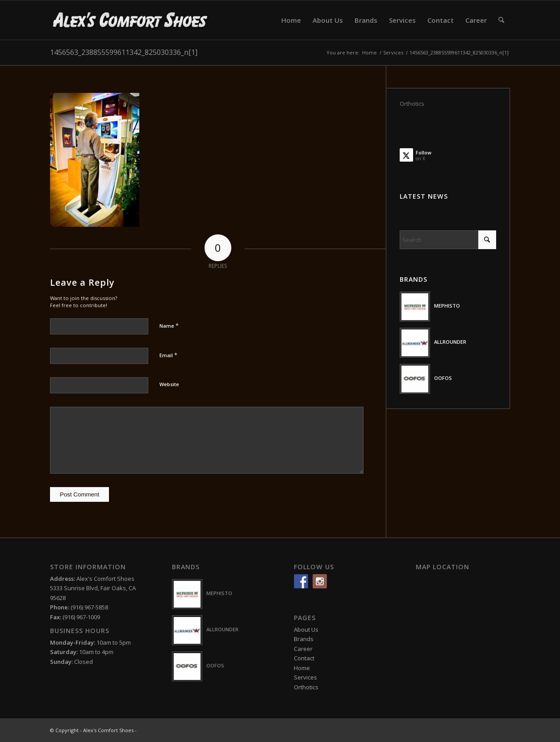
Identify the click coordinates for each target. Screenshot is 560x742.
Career (303, 649)
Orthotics (412, 104)
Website (169, 384)
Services (305, 677)
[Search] (501, 20)
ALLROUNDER (450, 342)
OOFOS (443, 378)
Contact (304, 658)
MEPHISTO (447, 306)
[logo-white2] (131, 20)
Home (302, 668)
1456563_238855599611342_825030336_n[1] (124, 52)
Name (169, 325)
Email (168, 355)
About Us (306, 629)
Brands (304, 639)
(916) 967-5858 (89, 607)
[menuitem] (291, 20)
